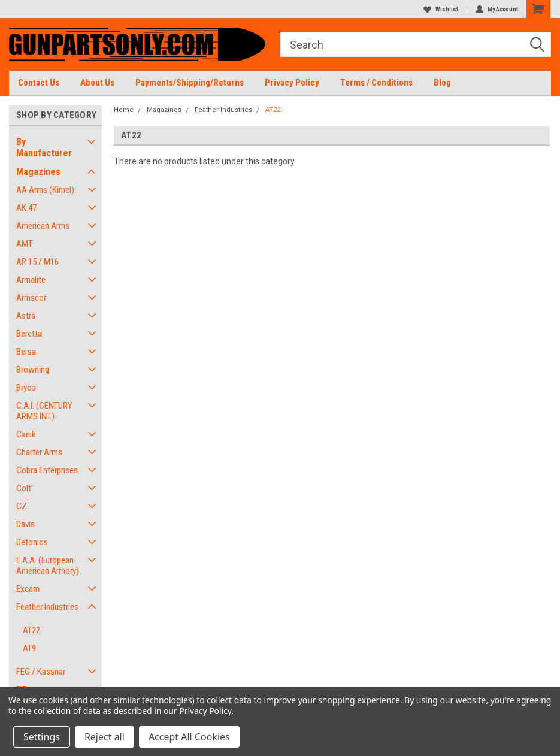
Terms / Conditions (376, 83)
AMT (24, 244)
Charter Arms (39, 452)
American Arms (43, 226)
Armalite (31, 280)
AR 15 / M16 (37, 262)
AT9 (29, 648)
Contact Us (39, 83)
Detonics (32, 542)
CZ (22, 506)
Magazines (38, 172)
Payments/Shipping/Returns (190, 83)
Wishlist (441, 9)
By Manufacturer (44, 147)
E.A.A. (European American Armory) (48, 566)
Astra (26, 316)
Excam (28, 589)
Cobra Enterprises (47, 470)
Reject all (105, 737)
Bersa (26, 352)
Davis (25, 524)
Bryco (26, 388)
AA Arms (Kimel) (45, 190)
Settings (42, 737)
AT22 (31, 630)
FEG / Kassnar (41, 672)
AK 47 (26, 208)
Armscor (31, 298)
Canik (26, 434)
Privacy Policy (292, 83)
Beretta (29, 334)
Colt (24, 488)
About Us (97, 83)
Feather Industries (47, 607)
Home (124, 110)
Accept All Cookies (189, 737)
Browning (33, 370)
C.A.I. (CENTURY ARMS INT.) (44, 411)
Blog (442, 83)
